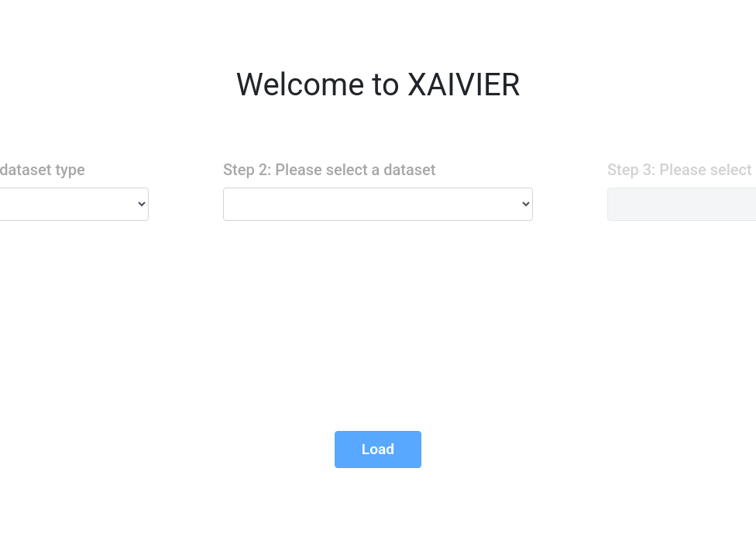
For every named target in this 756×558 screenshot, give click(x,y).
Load (378, 449)
